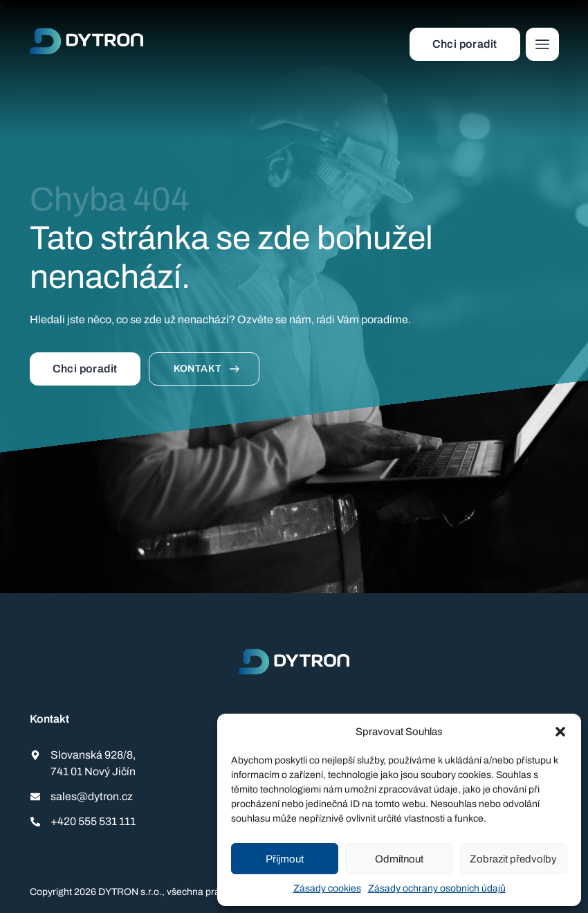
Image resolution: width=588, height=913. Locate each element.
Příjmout (285, 859)
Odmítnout (399, 859)
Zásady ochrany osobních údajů (437, 888)
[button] (560, 732)
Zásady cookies (327, 888)
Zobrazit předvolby (513, 859)
